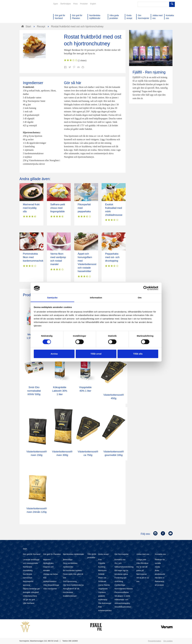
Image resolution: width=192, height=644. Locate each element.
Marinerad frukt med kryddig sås (31, 208)
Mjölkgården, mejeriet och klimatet (49, 567)
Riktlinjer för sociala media (160, 563)
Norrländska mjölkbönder (74, 554)
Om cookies (168, 641)
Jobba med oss (143, 554)
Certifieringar (120, 585)
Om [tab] (140, 298)
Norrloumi (102, 570)
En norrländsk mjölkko (72, 570)
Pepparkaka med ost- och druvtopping (112, 257)
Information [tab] (96, 298)
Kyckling (102, 567)
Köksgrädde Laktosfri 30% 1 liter (60, 391)
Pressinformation (155, 641)
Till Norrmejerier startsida (31, 13)
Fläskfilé (102, 563)
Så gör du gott (29, 600)
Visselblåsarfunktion (123, 607)
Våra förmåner (142, 563)
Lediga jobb (141, 560)
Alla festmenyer (105, 603)
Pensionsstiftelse (122, 592)
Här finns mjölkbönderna (73, 585)
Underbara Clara (30, 596)
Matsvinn (47, 560)
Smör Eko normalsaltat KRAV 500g (34, 391)
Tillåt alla (138, 354)
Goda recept (103, 554)
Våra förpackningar (51, 585)
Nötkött (101, 574)
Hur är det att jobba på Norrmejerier (142, 570)
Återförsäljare (66, 4)
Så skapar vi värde (122, 596)
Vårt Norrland (29, 603)
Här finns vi (160, 578)
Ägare (56, 4)
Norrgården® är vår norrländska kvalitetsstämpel (71, 592)
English (93, 4)
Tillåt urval (96, 354)
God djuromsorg (70, 581)
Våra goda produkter (92, 556)
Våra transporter (50, 589)
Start (25, 549)
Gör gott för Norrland (32, 554)
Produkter (84, 4)
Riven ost (102, 578)
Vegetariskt (103, 589)
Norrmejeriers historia (124, 589)
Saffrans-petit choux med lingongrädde (58, 208)
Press (75, 4)
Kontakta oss (120, 560)
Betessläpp (68, 560)
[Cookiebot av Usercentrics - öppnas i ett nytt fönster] (145, 288)
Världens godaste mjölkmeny (103, 596)
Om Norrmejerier (122, 554)
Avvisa (54, 354)
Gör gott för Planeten (52, 554)
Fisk (100, 560)
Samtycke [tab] (52, 298)
